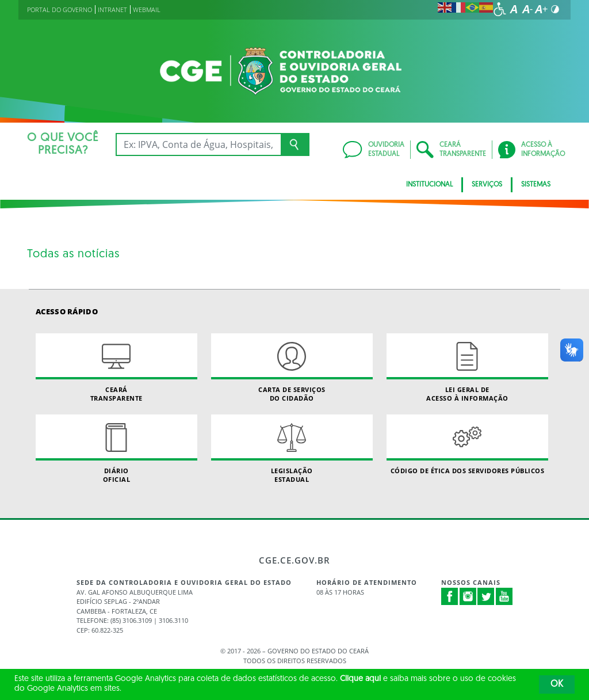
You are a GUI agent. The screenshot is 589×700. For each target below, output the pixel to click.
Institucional (429, 185)
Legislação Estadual (292, 449)
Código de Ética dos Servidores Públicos (467, 445)
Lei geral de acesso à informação (467, 368)
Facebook (450, 596)
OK (557, 684)
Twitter (486, 596)
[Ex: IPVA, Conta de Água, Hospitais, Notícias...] (198, 144)
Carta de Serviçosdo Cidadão (292, 368)
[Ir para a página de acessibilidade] (500, 9)
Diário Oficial (116, 449)
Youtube (504, 596)
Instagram (468, 596)
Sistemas (536, 185)
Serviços (487, 185)
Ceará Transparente (116, 368)
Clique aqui (360, 679)
